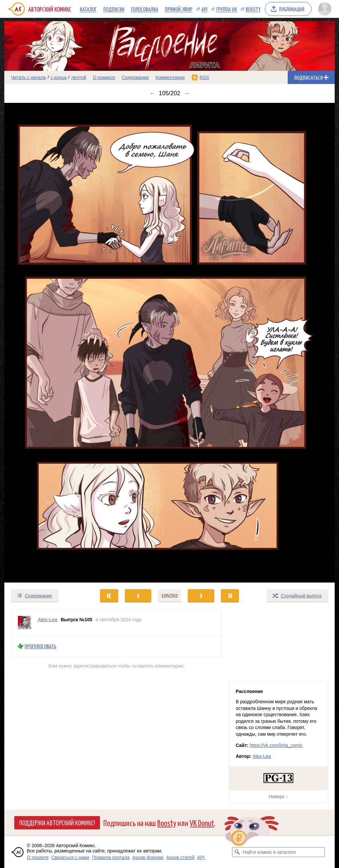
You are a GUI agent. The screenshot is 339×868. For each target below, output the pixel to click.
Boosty (253, 9)
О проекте (38, 857)
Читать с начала (28, 77)
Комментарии (170, 77)
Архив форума (148, 857)
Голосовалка (145, 9)
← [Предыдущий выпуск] (152, 93)
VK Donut (202, 823)
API (204, 9)
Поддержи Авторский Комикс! (57, 822)
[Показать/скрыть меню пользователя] (325, 9)
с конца (59, 77)
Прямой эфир (179, 9)
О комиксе (104, 77)
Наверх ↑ (278, 797)
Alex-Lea (262, 756)
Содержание (135, 77)
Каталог (88, 9)
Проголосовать (40, 646)
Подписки (114, 9)
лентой (79, 77)
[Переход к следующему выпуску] (169, 343)
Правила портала (111, 857)
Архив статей (180, 857)
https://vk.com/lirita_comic (276, 745)
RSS (204, 77)
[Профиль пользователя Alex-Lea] (24, 623)
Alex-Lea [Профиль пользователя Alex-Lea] (48, 619)
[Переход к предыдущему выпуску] (46, 343)
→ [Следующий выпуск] (187, 93)
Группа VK (226, 9)
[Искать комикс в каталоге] (237, 852)
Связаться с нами (70, 857)
